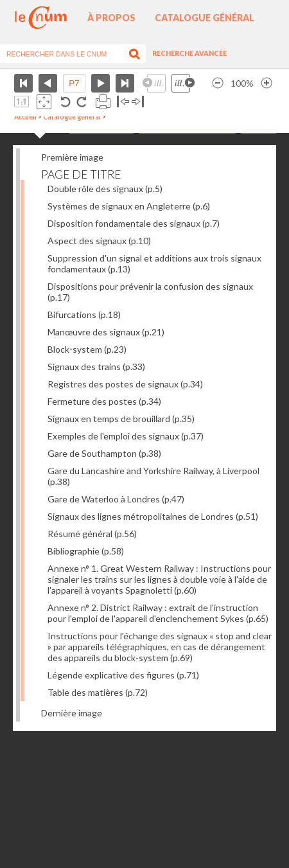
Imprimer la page (103, 102)
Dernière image (72, 713)
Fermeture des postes (104, 401)
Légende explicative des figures (123, 675)
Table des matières (98, 692)
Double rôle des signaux (105, 189)
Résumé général (92, 534)
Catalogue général (205, 18)
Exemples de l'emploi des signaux (126, 436)
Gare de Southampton (104, 453)
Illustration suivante (183, 83)
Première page (23, 83)
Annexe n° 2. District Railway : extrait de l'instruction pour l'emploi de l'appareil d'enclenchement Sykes (158, 613)
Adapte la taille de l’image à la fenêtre (44, 102)
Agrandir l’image (267, 83)
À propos (111, 18)
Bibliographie (86, 551)
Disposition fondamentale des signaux (134, 223)
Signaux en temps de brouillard (121, 419)
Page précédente (48, 83)
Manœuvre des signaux (106, 332)
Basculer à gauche (123, 102)
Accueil (25, 117)
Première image (72, 157)
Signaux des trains (96, 367)
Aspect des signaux (99, 241)
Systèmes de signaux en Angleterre (129, 206)
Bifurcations (84, 314)
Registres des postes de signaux (125, 384)
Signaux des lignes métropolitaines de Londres (153, 516)
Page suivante (101, 83)
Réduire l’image (218, 83)
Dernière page (125, 83)
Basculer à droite (138, 102)
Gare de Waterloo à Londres (116, 499)
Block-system (87, 349)
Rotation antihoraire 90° (66, 102)
